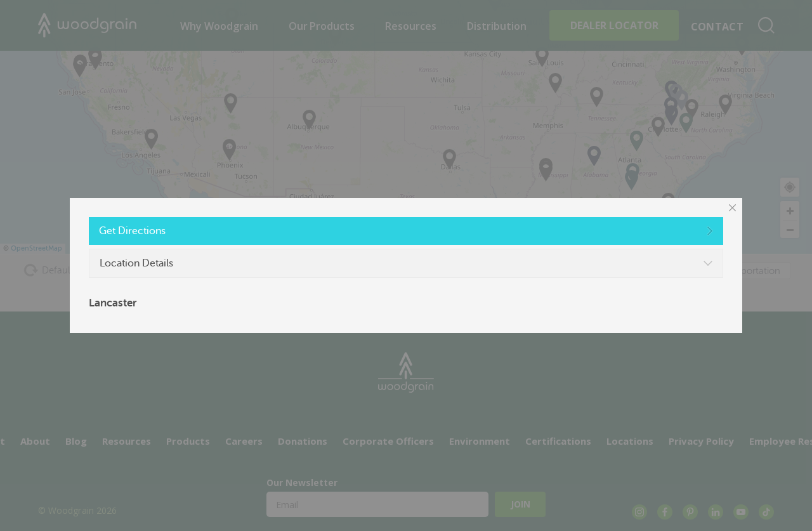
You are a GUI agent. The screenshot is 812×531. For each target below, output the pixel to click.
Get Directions (132, 231)
